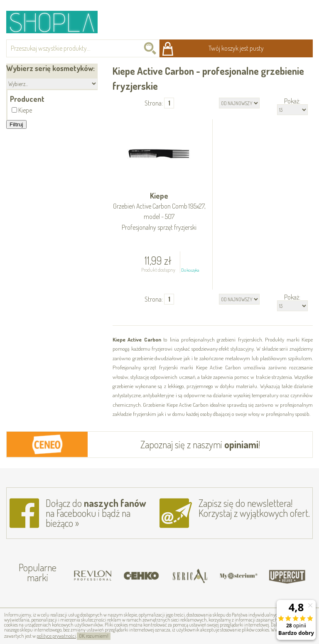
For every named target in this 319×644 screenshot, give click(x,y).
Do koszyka (190, 270)
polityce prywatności (56, 636)
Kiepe (159, 212)
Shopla (58, 22)
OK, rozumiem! (94, 636)
